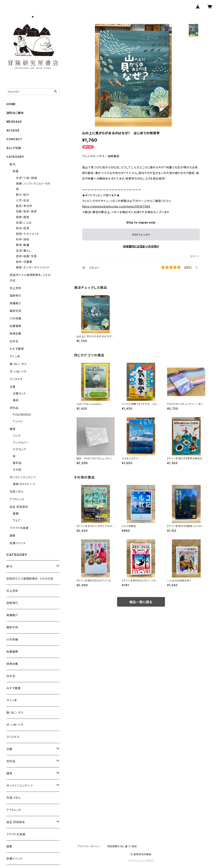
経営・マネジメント (28, 234)
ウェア (17, 520)
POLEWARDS (22, 415)
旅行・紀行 (23, 195)
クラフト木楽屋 (19, 528)
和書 (16, 171)
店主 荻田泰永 (19, 507)
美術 (16, 400)
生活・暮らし (24, 251)
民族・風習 (23, 217)
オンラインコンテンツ (23, 477)
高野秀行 (15, 296)
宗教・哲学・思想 (26, 211)
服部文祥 (15, 311)
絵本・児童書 (24, 262)
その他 (17, 470)
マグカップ (19, 449)
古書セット (19, 393)
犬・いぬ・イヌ (18, 371)
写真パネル (17, 492)
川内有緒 (15, 318)
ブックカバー (21, 442)
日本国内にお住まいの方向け (141, 246)
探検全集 (15, 334)
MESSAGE (14, 122)
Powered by (141, 861)
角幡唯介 (15, 303)
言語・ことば (24, 223)
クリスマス (16, 379)
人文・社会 (23, 200)
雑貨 (13, 429)
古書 (13, 387)
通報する (195, 256)
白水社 (14, 341)
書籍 (16, 514)
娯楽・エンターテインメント (33, 267)
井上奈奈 (15, 288)
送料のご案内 (15, 113)
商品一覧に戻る (141, 602)
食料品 (17, 463)
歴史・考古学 (24, 206)
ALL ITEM (14, 148)
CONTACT (14, 139)
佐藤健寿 (15, 326)
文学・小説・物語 (26, 178)
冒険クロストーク (24, 484)
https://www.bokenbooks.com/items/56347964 (116, 206)
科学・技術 (23, 239)
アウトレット (17, 499)
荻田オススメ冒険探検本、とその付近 (30, 579)
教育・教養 (23, 245)
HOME (11, 104)
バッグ (17, 436)
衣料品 (14, 408)
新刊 (13, 164)
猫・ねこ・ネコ (18, 364)
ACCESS (13, 130)
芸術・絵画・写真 (26, 256)
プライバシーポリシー (89, 846)
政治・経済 (23, 228)
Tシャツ (18, 421)
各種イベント (18, 543)
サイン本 (15, 356)
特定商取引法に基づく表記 (122, 846)
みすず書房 (17, 349)
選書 (13, 535)
